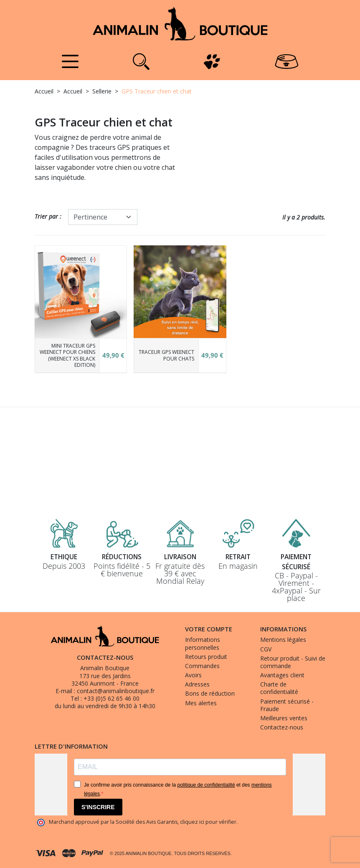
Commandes (202, 666)
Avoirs (193, 675)
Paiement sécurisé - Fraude (287, 705)
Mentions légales (283, 640)
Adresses (197, 684)
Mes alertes (201, 703)
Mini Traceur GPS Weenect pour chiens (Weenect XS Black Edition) (67, 356)
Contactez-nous (282, 727)
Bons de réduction (210, 693)
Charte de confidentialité (279, 688)
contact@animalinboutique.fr (116, 691)
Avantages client (282, 675)
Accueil (44, 91)
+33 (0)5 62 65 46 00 (112, 698)
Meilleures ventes (284, 718)
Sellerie (102, 91)
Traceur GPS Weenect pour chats (166, 355)
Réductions (122, 556)
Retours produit (206, 657)
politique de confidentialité (206, 785)
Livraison (180, 556)
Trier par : (48, 216)
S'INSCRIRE (98, 807)
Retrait (238, 556)
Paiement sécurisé (296, 561)
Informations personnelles (203, 643)
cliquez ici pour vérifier (208, 822)
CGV (266, 649)
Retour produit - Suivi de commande (293, 662)
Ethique (64, 556)
